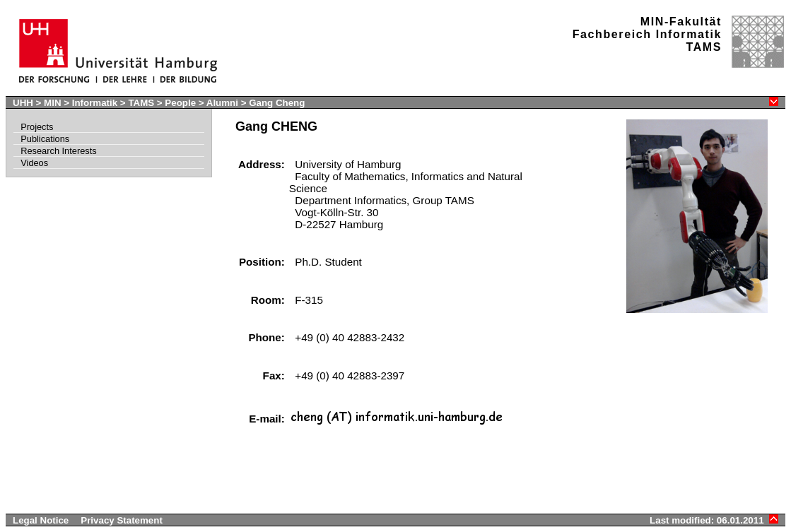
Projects (37, 127)
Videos (34, 163)
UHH (23, 103)
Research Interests (58, 151)
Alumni (222, 103)
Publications (45, 139)
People (180, 103)
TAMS (141, 103)
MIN (52, 103)
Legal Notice (41, 520)
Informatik (95, 103)
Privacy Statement (122, 520)
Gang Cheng (277, 103)
